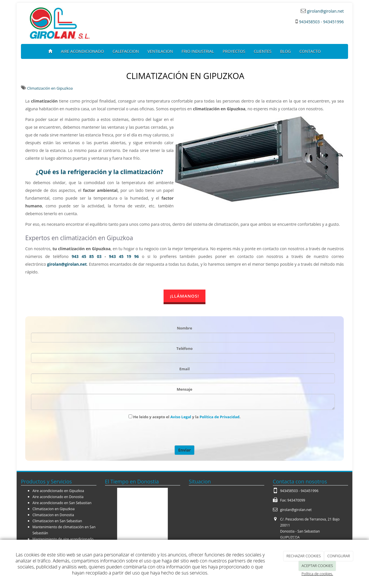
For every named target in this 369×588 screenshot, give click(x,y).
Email (184, 369)
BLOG (285, 51)
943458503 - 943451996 (321, 22)
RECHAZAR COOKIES (304, 556)
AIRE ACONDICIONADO (82, 51)
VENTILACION (160, 51)
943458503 (289, 491)
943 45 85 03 (87, 256)
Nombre (184, 328)
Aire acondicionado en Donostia (58, 497)
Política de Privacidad (219, 417)
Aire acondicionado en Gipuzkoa (58, 491)
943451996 (310, 491)
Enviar (184, 450)
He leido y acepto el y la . (185, 417)
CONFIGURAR (339, 556)
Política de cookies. (317, 574)
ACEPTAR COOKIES (317, 566)
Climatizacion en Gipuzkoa (54, 509)
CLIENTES (263, 51)
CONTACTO (310, 51)
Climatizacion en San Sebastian (57, 521)
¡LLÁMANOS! (184, 296)
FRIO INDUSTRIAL (198, 51)
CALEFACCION (126, 51)
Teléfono (185, 348)
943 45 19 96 (124, 256)
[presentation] (173, 433)
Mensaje (184, 389)
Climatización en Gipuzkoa (50, 88)
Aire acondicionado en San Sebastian (62, 503)
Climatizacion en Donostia (53, 515)
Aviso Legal (181, 417)
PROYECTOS (234, 51)
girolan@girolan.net (325, 11)
